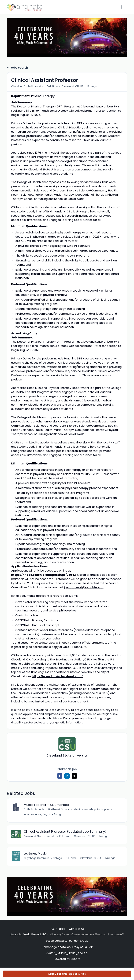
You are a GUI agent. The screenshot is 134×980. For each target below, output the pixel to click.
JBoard (76, 959)
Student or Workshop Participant (90, 809)
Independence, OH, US (37, 814)
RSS (52, 929)
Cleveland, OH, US (72, 86)
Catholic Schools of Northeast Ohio (45, 809)
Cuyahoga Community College (43, 858)
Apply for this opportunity (67, 974)
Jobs (62, 929)
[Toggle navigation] (124, 7)
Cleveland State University (27, 86)
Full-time (52, 86)
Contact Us (77, 929)
